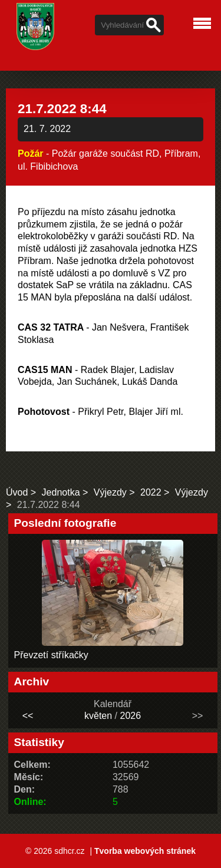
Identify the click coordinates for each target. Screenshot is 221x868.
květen (98, 716)
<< (28, 716)
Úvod (17, 492)
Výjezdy (110, 492)
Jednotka (61, 492)
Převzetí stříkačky (51, 655)
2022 (151, 492)
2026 (130, 716)
